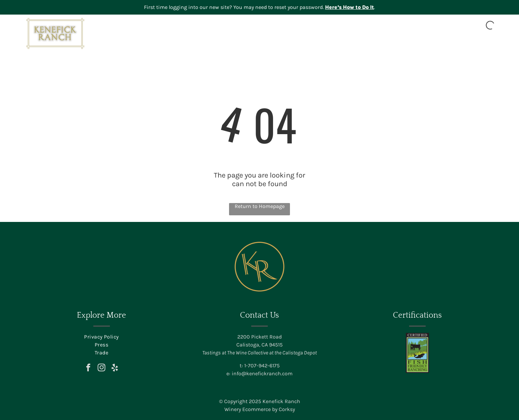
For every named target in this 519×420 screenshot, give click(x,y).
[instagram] (101, 368)
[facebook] (88, 368)
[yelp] (115, 368)
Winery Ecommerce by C (253, 409)
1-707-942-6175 (262, 366)
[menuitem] (282, 42)
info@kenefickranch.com (262, 373)
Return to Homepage (260, 206)
